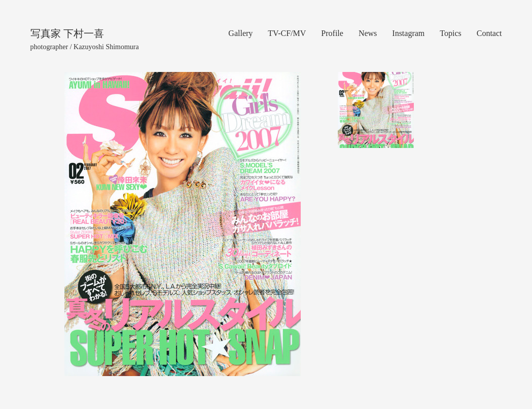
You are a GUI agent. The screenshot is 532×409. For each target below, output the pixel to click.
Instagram (408, 33)
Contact (489, 33)
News (368, 33)
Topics (450, 33)
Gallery (240, 33)
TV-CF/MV (287, 33)
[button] (75, 224)
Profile (332, 33)
